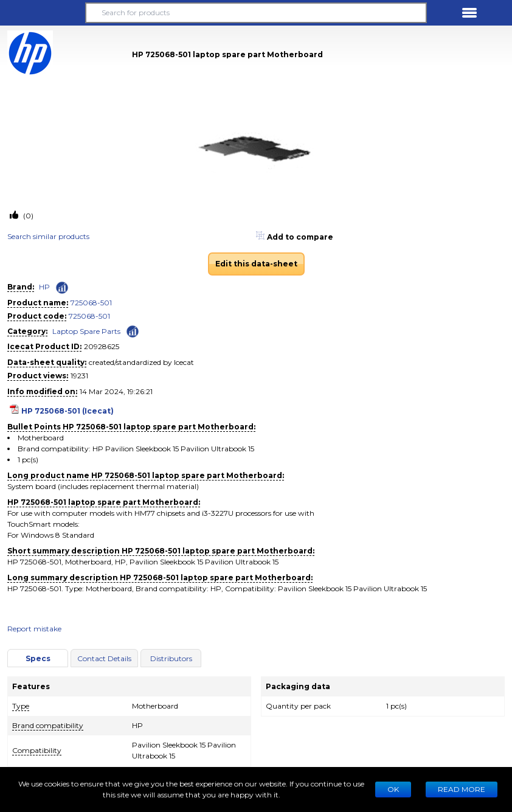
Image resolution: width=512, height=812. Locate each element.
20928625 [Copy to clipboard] (102, 346)
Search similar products (48, 236)
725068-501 (91, 303)
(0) (27, 216)
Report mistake (34, 629)
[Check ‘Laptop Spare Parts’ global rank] (133, 331)
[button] (43, 13)
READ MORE (462, 789)
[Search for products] (256, 13)
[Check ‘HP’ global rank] (62, 288)
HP (44, 287)
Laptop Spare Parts (86, 331)
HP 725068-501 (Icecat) (67, 411)
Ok (393, 789)
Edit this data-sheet (256, 264)
